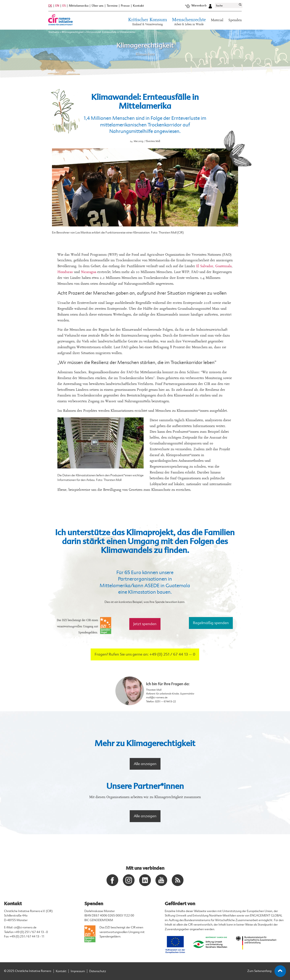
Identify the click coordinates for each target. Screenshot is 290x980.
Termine (112, 6)
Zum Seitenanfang (267, 971)
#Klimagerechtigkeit (73, 32)
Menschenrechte (189, 22)
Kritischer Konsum (148, 22)
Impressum (78, 971)
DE (50, 6)
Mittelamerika (79, 6)
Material (217, 20)
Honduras (65, 272)
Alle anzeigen (145, 764)
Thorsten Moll (154, 690)
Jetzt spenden (145, 624)
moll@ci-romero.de (157, 697)
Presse (125, 6)
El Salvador (205, 266)
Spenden (235, 20)
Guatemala (223, 266)
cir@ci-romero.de (25, 927)
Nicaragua (89, 272)
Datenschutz (98, 971)
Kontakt (138, 6)
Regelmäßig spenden (211, 623)
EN (57, 6)
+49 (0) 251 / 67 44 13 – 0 (172, 654)
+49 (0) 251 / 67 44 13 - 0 (31, 932)
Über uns (98, 6)
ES (64, 6)
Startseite (54, 32)
